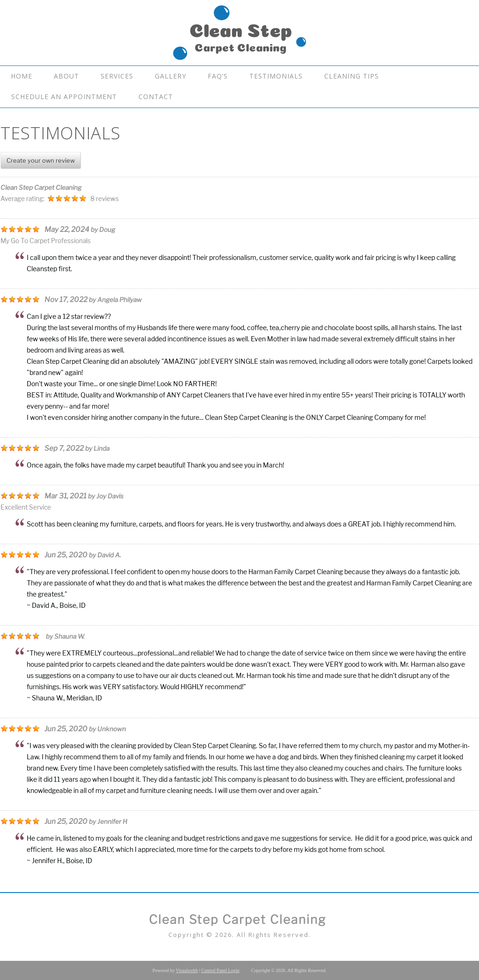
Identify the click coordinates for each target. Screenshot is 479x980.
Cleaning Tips (352, 76)
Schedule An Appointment (64, 97)
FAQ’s (218, 76)
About (66, 76)
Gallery (171, 76)
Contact (156, 97)
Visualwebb (187, 970)
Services (117, 76)
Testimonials (276, 76)
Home (22, 76)
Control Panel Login (220, 970)
